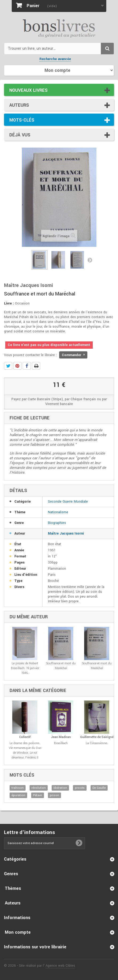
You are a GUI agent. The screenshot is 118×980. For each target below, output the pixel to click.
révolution (39, 788)
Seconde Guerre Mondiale (68, 502)
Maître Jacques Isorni (66, 533)
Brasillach (61, 743)
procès (80, 788)
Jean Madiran (61, 737)
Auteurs (19, 105)
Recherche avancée (55, 59)
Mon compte (18, 932)
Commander (73, 355)
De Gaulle (99, 788)
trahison (18, 788)
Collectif (25, 737)
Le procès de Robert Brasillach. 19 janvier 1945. (25, 668)
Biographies (57, 523)
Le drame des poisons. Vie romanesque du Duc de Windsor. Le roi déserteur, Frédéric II (25, 750)
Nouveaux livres (29, 90)
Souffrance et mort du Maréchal (61, 666)
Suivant (90, 260)
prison (54, 795)
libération (60, 788)
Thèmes (13, 888)
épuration (18, 795)
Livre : (9, 303)
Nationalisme (58, 512)
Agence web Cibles (60, 966)
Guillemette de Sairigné (97, 737)
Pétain (38, 795)
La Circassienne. (97, 743)
